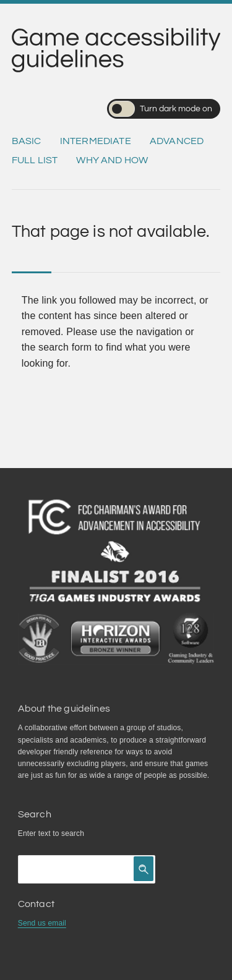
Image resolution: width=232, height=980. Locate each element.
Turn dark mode (161, 109)
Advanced (177, 141)
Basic (27, 141)
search (73, 833)
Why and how (112, 160)
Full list (35, 160)
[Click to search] (144, 869)
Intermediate (96, 141)
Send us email (42, 923)
